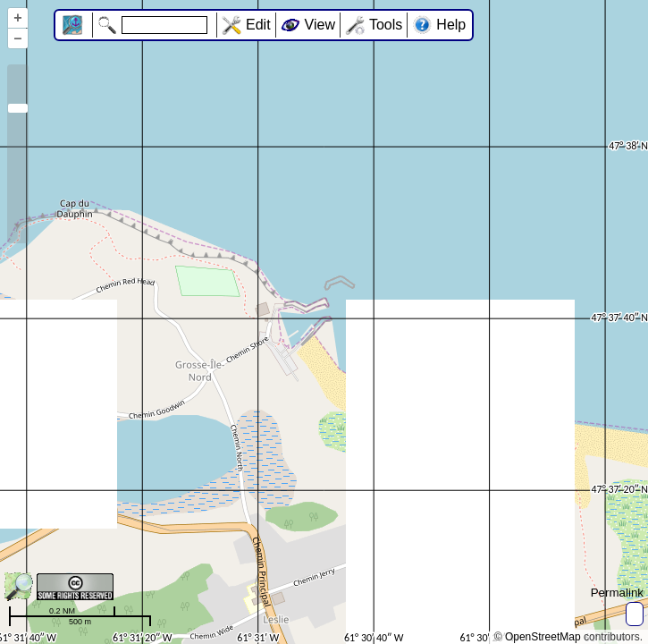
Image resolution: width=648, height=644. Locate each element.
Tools (386, 25)
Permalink (617, 593)
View (320, 25)
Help (451, 25)
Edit (258, 25)
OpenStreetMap (543, 637)
